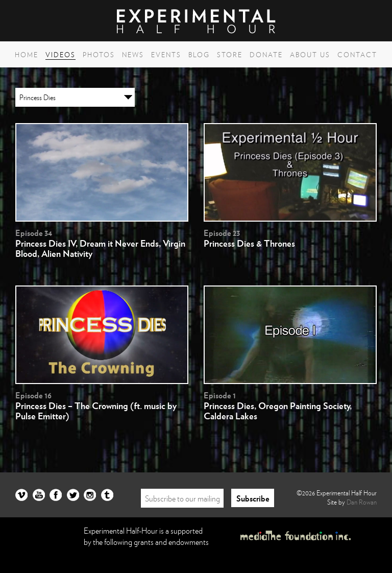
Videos (60, 55)
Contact (357, 55)
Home (27, 55)
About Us (310, 55)
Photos (99, 55)
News (133, 55)
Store (230, 55)
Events (166, 55)
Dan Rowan (362, 502)
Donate (266, 55)
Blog (199, 55)
